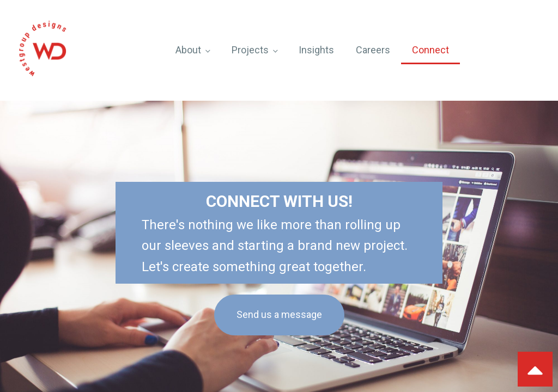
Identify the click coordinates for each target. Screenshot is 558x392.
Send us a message (279, 314)
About (188, 50)
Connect (430, 50)
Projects (250, 50)
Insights (316, 50)
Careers (373, 50)
